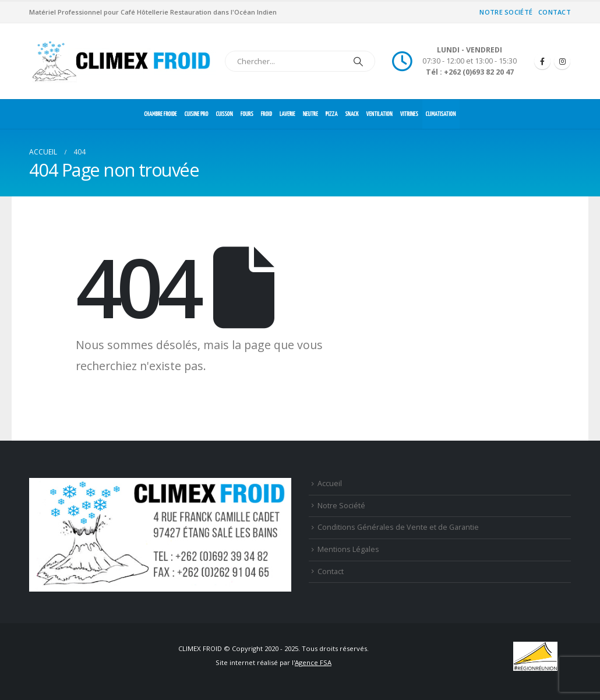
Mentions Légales (348, 549)
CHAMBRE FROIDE (160, 114)
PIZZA (332, 114)
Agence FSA (313, 662)
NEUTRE (310, 114)
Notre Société (506, 12)
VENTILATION (380, 114)
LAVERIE (287, 114)
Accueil (330, 483)
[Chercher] (358, 61)
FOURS (247, 114)
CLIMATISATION (441, 114)
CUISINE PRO (197, 114)
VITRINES (409, 114)
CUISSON (225, 114)
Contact (555, 12)
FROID (267, 114)
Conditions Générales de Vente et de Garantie (398, 527)
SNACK (352, 114)
